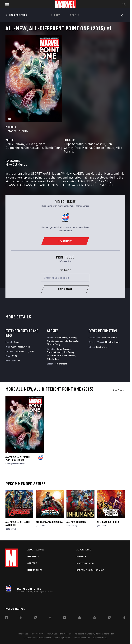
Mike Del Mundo (16, 164)
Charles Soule (34, 148)
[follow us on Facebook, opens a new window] (6, 618)
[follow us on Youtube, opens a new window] (65, 618)
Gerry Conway (15, 144)
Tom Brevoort (61, 364)
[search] (124, 5)
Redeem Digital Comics (90, 570)
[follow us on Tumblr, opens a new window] (50, 618)
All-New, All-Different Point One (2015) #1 (18, 458)
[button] (6, 4)
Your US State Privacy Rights (59, 634)
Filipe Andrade (74, 144)
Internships (35, 570)
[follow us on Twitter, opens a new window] (21, 618)
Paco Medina (83, 148)
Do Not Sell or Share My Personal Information (94, 634)
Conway (8, 464)
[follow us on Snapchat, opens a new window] (80, 618)
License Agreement (62, 638)
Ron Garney (69, 352)
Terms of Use (22, 634)
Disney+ (81, 557)
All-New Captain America (49, 522)
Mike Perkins (53, 359)
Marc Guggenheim (55, 341)
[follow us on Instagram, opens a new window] (36, 618)
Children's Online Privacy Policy (37, 638)
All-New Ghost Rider (108, 522)
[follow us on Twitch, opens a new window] (109, 618)
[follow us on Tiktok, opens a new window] (124, 618)
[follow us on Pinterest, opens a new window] (94, 618)
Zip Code (65, 270)
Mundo (22, 464)
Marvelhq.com (85, 563)
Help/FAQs (33, 557)
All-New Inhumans (76, 522)
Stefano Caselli (95, 144)
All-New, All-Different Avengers (18, 523)
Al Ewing (31, 144)
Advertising (84, 550)
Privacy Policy (37, 634)
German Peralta (104, 148)
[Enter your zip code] (65, 278)
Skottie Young (53, 148)
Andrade (15, 464)
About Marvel (36, 550)
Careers (32, 563)
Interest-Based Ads (82, 638)
